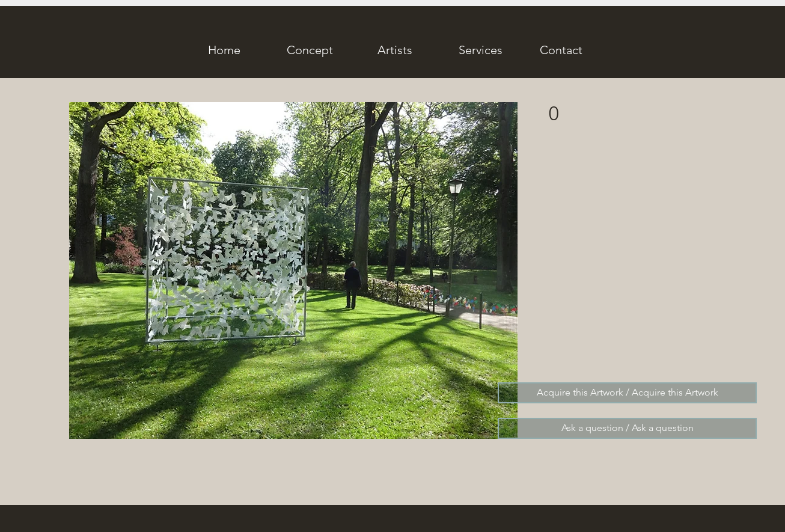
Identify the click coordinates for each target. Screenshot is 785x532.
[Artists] (395, 50)
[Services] (480, 50)
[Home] (224, 50)
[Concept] (310, 50)
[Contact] (561, 50)
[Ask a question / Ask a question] (627, 428)
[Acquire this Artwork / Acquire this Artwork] (627, 393)
